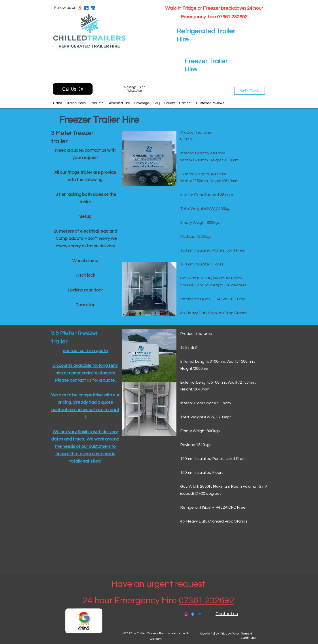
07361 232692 (232, 17)
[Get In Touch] (250, 91)
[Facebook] (86, 8)
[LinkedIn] (93, 8)
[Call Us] (73, 89)
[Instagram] (80, 8)
